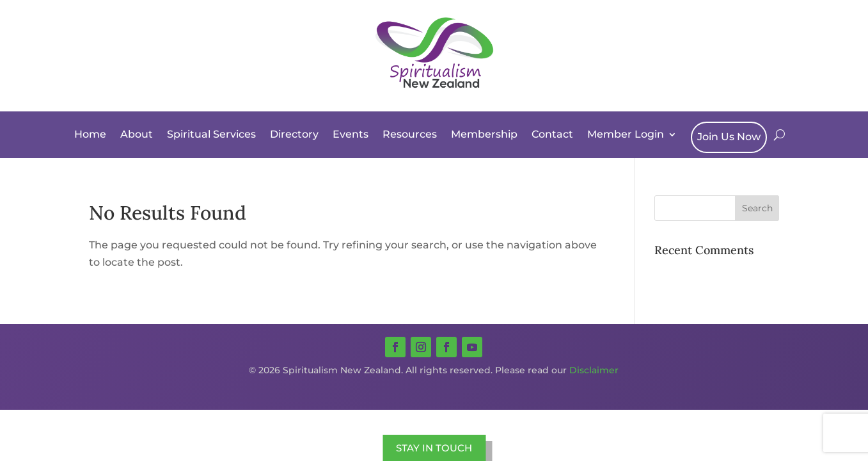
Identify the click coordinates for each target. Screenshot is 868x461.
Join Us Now (729, 137)
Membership (484, 134)
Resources (410, 134)
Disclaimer (594, 370)
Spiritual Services (211, 134)
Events (351, 134)
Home (90, 134)
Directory (294, 134)
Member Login (626, 134)
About (137, 134)
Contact (552, 134)
